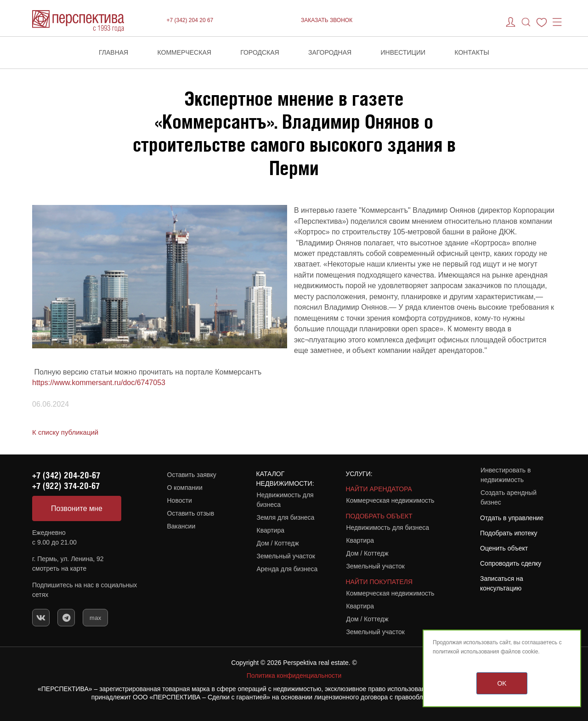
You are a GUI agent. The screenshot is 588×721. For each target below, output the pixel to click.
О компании (185, 488)
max (95, 618)
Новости (180, 500)
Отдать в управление (512, 518)
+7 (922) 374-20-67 (66, 486)
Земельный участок (286, 556)
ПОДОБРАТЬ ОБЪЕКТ (379, 516)
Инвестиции (403, 52)
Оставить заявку (192, 475)
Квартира (271, 530)
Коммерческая (184, 52)
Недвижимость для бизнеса (285, 500)
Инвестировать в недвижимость (506, 475)
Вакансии (181, 526)
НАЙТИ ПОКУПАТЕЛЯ (379, 582)
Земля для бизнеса (286, 517)
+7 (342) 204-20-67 (66, 475)
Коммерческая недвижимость (390, 500)
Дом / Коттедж (278, 543)
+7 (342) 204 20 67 (190, 20)
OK (502, 683)
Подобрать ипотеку (509, 533)
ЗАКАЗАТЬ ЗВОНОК (327, 20)
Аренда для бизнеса (287, 569)
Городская (260, 52)
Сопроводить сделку (511, 563)
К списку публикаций (65, 432)
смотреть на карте (59, 568)
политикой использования (466, 652)
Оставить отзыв (191, 513)
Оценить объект (504, 548)
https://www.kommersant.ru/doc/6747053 (99, 383)
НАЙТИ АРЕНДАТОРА (379, 489)
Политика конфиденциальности (294, 676)
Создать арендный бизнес (509, 497)
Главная (113, 52)
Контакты (472, 52)
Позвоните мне (77, 508)
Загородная (330, 52)
